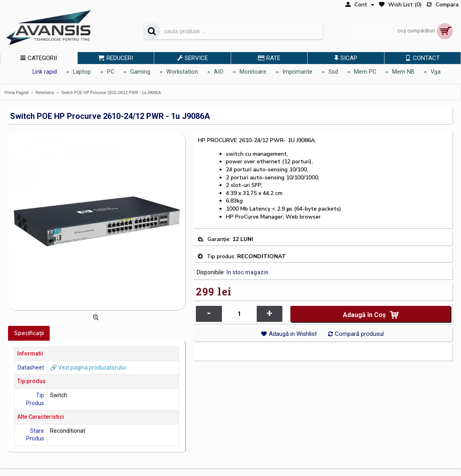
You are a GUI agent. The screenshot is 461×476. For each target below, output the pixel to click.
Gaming (140, 72)
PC (111, 72)
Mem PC (365, 72)
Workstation (182, 72)
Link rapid (45, 72)
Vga (436, 72)
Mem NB (403, 72)
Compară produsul (359, 334)
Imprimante (297, 72)
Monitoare (253, 72)
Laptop (82, 72)
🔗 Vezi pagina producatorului (88, 368)
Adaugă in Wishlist (293, 334)
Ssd (333, 72)
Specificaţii (29, 333)
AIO (219, 72)
